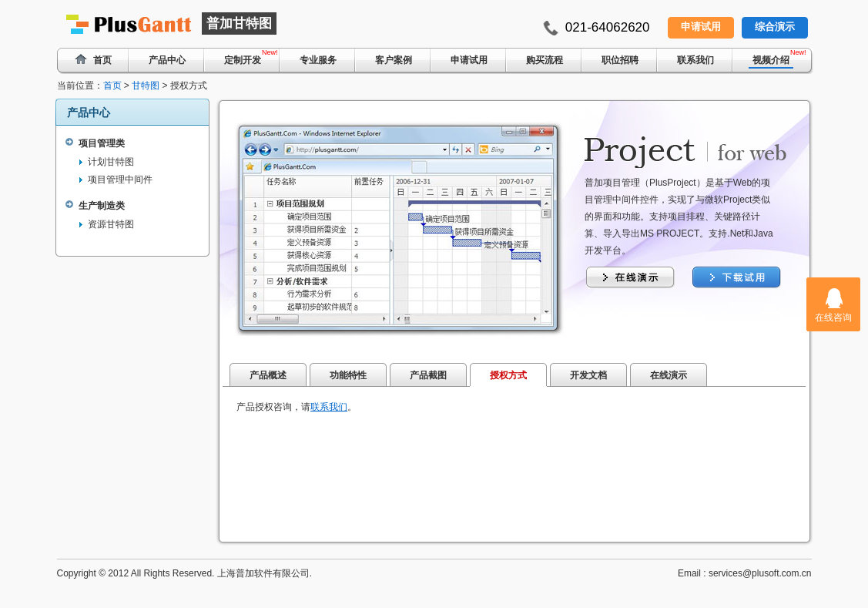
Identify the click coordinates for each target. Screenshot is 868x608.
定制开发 (243, 60)
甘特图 (146, 86)
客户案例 (394, 60)
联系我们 (695, 60)
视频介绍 (771, 60)
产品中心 (167, 60)
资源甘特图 (111, 224)
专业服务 (318, 60)
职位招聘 (620, 60)
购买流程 (545, 60)
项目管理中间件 (120, 180)
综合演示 (775, 27)
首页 (112, 86)
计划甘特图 (111, 162)
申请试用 (701, 27)
